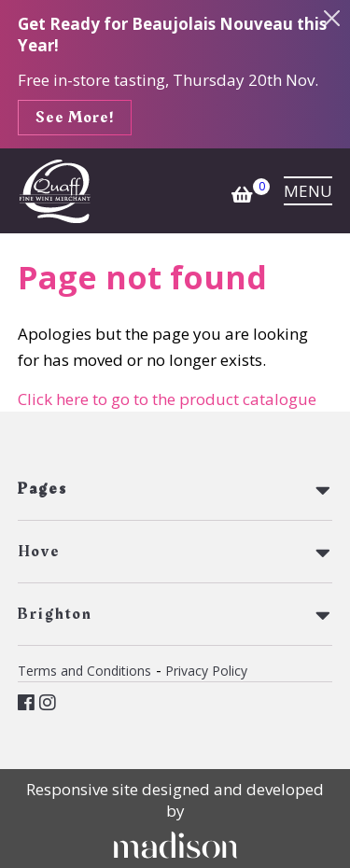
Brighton (55, 614)
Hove (39, 552)
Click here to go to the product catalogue (167, 399)
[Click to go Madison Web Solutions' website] (175, 845)
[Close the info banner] (332, 19)
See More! (75, 118)
